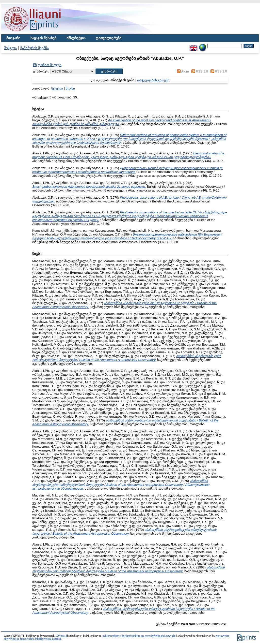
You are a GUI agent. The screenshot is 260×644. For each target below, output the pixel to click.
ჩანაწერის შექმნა (35, 48)
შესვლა (11, 48)
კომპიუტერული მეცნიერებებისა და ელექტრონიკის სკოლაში (139, 636)
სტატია (57, 88)
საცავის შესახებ (43, 38)
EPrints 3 (62, 636)
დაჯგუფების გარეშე (153, 80)
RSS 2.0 (221, 71)
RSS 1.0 (202, 71)
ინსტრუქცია (76, 38)
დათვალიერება (109, 38)
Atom (185, 71)
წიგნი (70, 88)
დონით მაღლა (50, 65)
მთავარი (13, 38)
